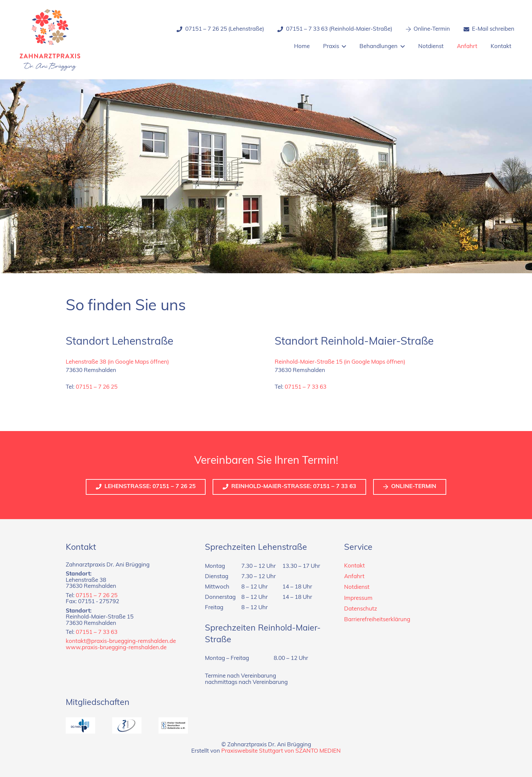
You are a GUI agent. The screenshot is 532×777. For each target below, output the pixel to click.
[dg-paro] (80, 725)
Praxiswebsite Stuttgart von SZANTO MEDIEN (281, 751)
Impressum (358, 598)
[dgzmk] (127, 725)
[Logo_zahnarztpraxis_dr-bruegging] (50, 40)
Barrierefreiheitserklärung (377, 620)
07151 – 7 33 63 (306, 387)
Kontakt (354, 566)
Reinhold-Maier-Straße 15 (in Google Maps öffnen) (340, 362)
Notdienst (357, 587)
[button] (343, 47)
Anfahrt (354, 577)
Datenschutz (361, 609)
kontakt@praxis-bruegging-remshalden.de (121, 641)
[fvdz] (173, 725)
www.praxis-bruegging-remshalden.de (116, 648)
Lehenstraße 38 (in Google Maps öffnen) (117, 362)
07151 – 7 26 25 (97, 387)
